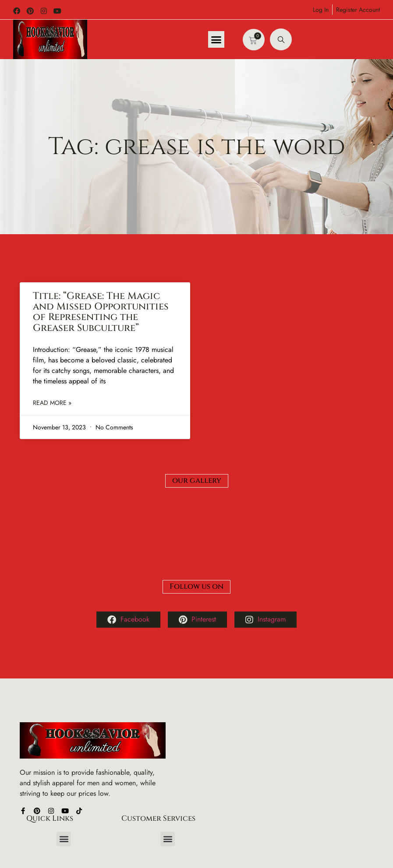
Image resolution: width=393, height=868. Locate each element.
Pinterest (197, 564)
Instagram (266, 564)
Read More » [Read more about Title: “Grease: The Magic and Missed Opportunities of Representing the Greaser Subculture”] (52, 403)
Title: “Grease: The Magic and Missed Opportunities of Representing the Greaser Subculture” (101, 312)
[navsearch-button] (281, 39)
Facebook (128, 564)
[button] (216, 39)
